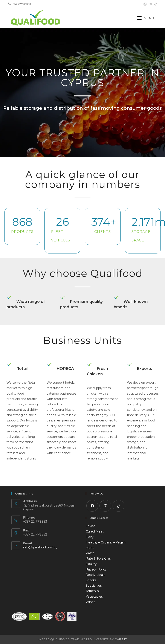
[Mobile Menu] (146, 18)
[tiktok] (118, 506)
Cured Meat (95, 531)
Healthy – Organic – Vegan (106, 542)
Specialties (94, 586)
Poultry (91, 564)
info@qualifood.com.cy (40, 547)
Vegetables (94, 597)
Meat (90, 548)
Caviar (90, 526)
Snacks (91, 580)
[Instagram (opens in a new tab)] (150, 4)
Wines (90, 602)
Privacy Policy (96, 569)
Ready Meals (95, 575)
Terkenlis (92, 591)
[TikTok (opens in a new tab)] (155, 4)
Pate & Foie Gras (98, 559)
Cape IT (121, 639)
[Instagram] (105, 506)
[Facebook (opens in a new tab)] (145, 4)
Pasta (90, 553)
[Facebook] (92, 506)
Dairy (90, 537)
